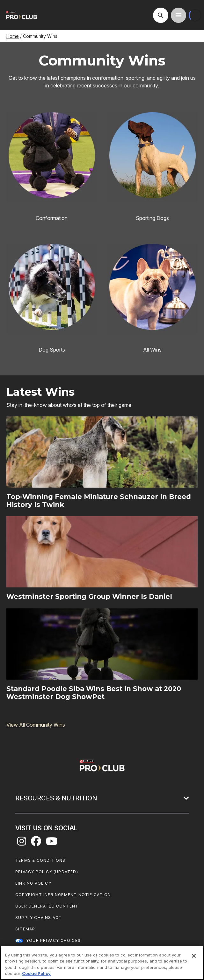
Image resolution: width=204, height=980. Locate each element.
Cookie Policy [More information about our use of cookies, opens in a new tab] (36, 973)
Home (13, 36)
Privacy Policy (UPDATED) (47, 872)
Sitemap (25, 929)
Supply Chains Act (39, 918)
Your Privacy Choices (53, 940)
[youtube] (52, 843)
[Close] (194, 956)
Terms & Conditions (40, 860)
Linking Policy (33, 883)
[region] (102, 963)
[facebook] (36, 843)
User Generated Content (47, 906)
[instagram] (22, 843)
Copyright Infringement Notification (63, 895)
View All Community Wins (36, 725)
